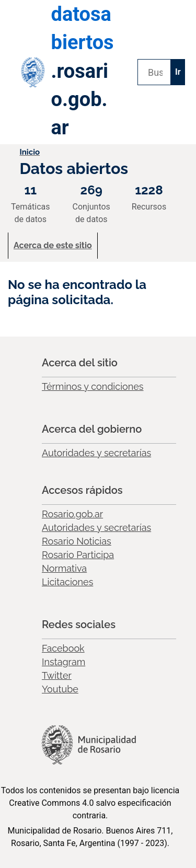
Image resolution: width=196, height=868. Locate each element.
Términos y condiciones (93, 386)
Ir (178, 72)
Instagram (64, 662)
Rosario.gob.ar (72, 514)
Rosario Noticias (77, 541)
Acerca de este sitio (53, 245)
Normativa (64, 568)
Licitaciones (67, 582)
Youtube (60, 689)
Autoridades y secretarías (96, 453)
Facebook (63, 648)
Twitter (57, 675)
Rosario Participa (78, 555)
